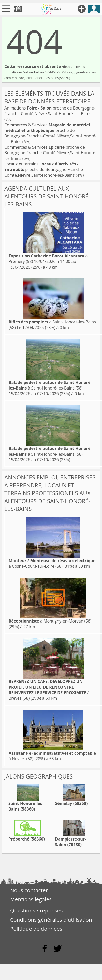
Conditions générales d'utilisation (51, 920)
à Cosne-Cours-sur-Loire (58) (53, 563)
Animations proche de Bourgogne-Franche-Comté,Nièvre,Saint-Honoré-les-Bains (50, 111)
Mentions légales (31, 899)
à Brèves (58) (49, 690)
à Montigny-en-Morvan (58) (50, 621)
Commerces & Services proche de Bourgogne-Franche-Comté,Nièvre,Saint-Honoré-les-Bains (50, 133)
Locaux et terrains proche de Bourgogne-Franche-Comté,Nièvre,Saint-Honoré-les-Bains (44, 169)
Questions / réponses (36, 910)
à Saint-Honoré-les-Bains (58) (50, 385)
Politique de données (36, 929)
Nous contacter (29, 890)
